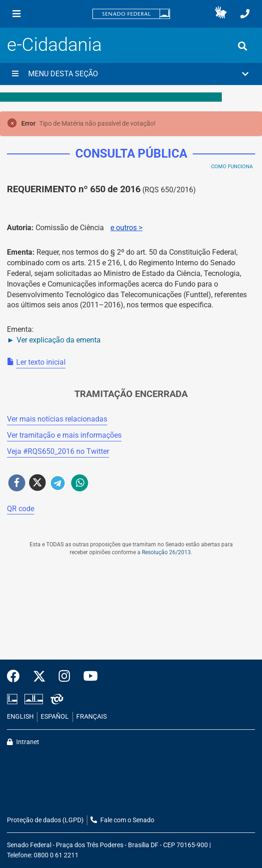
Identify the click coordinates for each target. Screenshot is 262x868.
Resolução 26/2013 (166, 552)
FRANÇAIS (91, 717)
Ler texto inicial (41, 362)
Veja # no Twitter (58, 451)
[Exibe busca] (243, 46)
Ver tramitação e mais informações (64, 435)
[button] (221, 14)
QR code (21, 509)
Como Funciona (232, 167)
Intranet (23, 742)
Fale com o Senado (122, 820)
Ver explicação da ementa (59, 340)
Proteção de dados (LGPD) (45, 820)
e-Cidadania (54, 45)
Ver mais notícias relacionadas (57, 419)
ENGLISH (20, 717)
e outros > (126, 228)
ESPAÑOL (55, 717)
